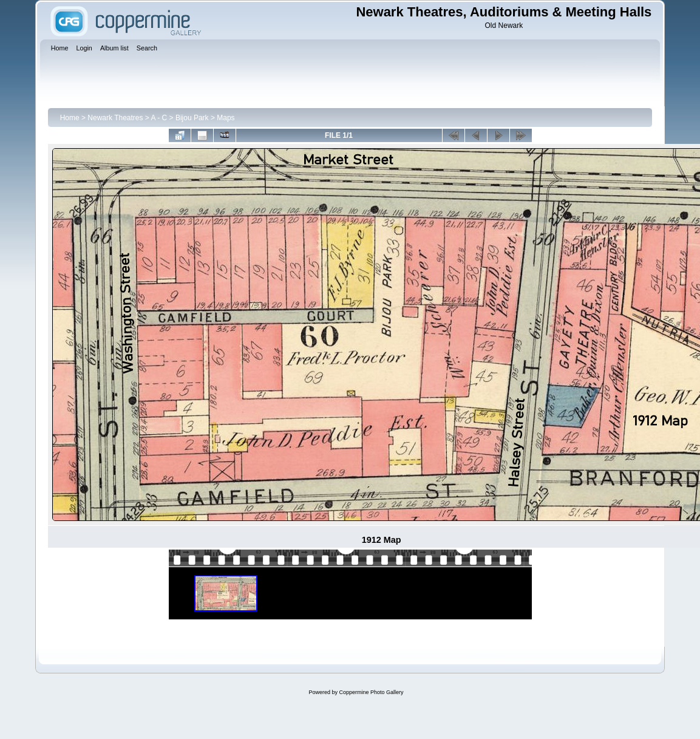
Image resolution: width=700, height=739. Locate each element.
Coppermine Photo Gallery (371, 692)
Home (70, 118)
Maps (226, 118)
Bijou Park (192, 118)
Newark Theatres (115, 118)
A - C (159, 118)
